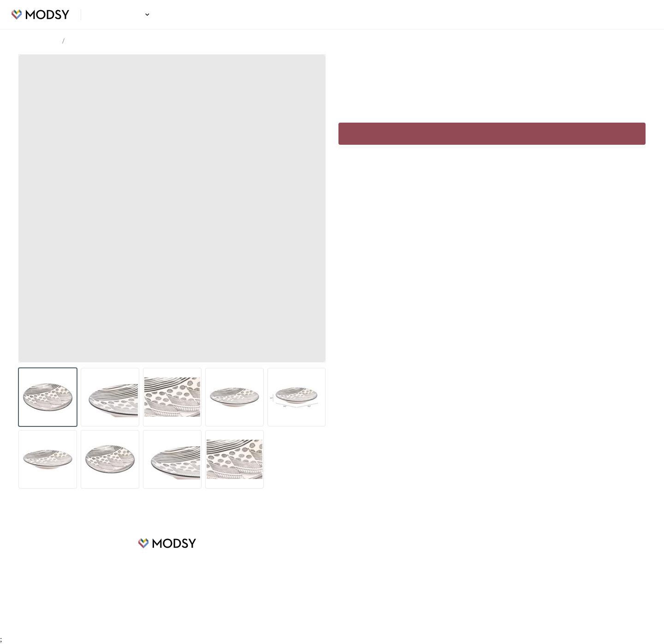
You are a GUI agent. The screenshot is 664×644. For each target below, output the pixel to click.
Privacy (389, 584)
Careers (242, 570)
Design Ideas (122, 15)
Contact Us (394, 598)
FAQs (386, 556)
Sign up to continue (492, 134)
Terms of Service (402, 570)
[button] (146, 15)
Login (640, 15)
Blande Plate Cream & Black (107, 41)
